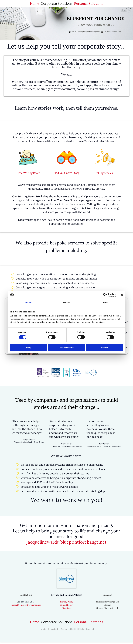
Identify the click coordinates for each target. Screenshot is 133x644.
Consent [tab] (28, 302)
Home (35, 3)
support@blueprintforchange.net (26, 607)
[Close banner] (122, 295)
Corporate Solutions (57, 3)
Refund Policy (66, 607)
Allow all (105, 348)
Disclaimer (67, 610)
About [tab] (105, 302)
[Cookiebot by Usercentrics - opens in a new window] (105, 295)
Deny (29, 348)
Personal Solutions (89, 3)
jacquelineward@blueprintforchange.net (67, 544)
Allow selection (66, 348)
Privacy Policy (67, 604)
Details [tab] (67, 302)
